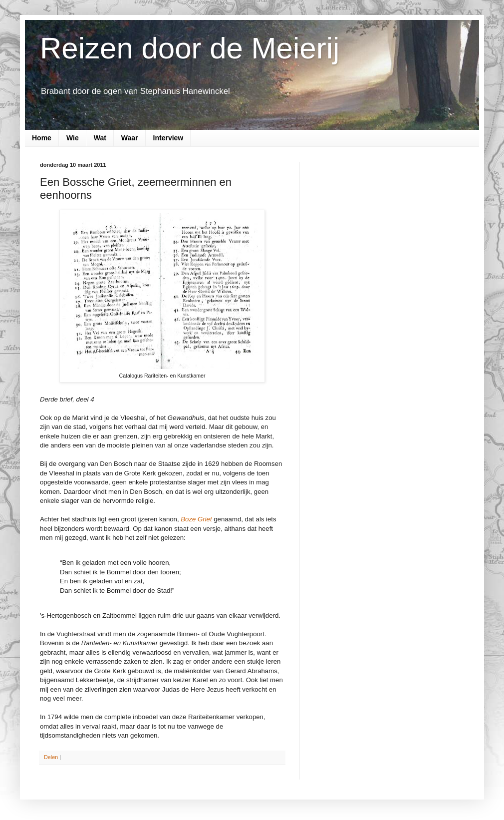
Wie (73, 138)
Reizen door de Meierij (190, 48)
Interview (168, 138)
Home (42, 138)
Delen (51, 757)
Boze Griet (196, 519)
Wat (100, 138)
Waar (130, 138)
